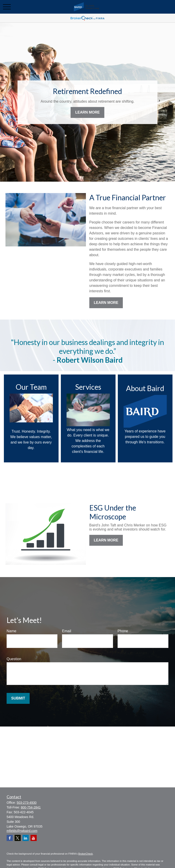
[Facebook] (10, 838)
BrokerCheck (86, 854)
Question (14, 659)
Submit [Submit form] (18, 698)
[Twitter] (18, 838)
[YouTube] (34, 838)
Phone (123, 631)
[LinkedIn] (26, 838)
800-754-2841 (31, 807)
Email (67, 631)
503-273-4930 (27, 803)
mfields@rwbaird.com (22, 831)
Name (12, 631)
